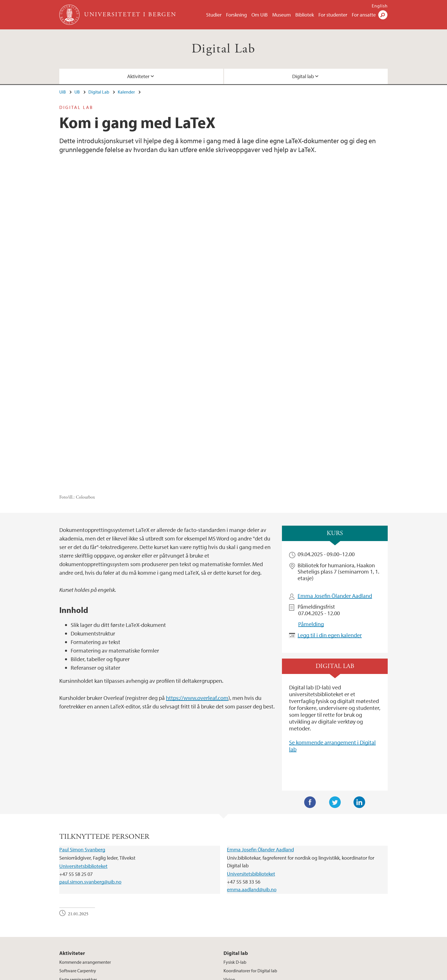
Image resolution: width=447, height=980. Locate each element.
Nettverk (232, 882)
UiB (63, 92)
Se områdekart (244, 935)
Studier (214, 15)
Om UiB (260, 15)
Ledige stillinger (163, 975)
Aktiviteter (138, 76)
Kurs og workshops (77, 882)
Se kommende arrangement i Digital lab (332, 640)
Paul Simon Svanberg (82, 744)
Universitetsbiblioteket (83, 760)
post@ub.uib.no (74, 921)
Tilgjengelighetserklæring (301, 975)
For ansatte (364, 15)
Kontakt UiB (132, 975)
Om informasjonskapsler (223, 975)
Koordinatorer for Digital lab (250, 865)
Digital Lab (223, 49)
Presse (189, 975)
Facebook (310, 697)
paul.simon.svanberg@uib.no (90, 776)
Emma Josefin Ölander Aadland (335, 490)
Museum (282, 15)
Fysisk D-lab (235, 857)
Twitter (335, 697)
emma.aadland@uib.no (252, 784)
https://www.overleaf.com (197, 592)
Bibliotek (305, 15)
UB (77, 92)
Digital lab (303, 76)
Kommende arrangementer (85, 857)
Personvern (261, 975)
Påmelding (311, 518)
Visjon (229, 874)
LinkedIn (359, 697)
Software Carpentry (78, 865)
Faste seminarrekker (78, 874)
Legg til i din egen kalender (330, 529)
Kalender (126, 92)
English (380, 6)
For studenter (333, 15)
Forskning (236, 15)
